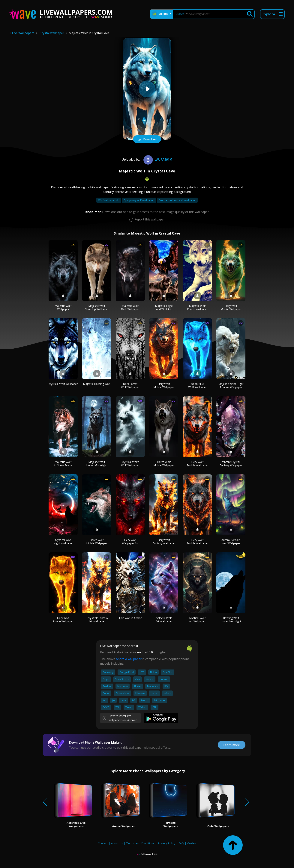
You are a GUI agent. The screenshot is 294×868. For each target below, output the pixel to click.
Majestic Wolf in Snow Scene (63, 464)
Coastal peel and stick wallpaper (177, 200)
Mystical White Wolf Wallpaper (130, 464)
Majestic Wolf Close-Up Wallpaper (97, 307)
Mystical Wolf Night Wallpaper (63, 542)
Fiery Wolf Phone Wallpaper (63, 620)
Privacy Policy (166, 843)
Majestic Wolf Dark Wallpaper (130, 307)
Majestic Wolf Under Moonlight (97, 464)
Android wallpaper (129, 659)
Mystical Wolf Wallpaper (63, 384)
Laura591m (157, 159)
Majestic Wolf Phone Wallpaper (197, 307)
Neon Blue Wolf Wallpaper (197, 385)
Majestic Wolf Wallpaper (63, 307)
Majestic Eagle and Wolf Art (164, 307)
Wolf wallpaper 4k (109, 200)
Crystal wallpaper (52, 33)
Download (147, 140)
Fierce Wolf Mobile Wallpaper (164, 464)
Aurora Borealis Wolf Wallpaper (231, 542)
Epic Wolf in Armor (130, 618)
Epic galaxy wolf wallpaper (139, 200)
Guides (192, 843)
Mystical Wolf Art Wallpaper (197, 620)
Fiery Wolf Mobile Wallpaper (231, 307)
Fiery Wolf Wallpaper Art (130, 542)
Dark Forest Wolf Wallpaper (130, 385)
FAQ (181, 843)
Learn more (232, 745)
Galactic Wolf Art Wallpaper (164, 620)
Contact (103, 843)
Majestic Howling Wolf (97, 384)
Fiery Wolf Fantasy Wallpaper (164, 542)
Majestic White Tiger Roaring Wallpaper (231, 385)
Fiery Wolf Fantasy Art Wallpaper (97, 620)
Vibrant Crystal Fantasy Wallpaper (231, 464)
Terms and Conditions (140, 843)
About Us (117, 843)
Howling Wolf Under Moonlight (231, 620)
